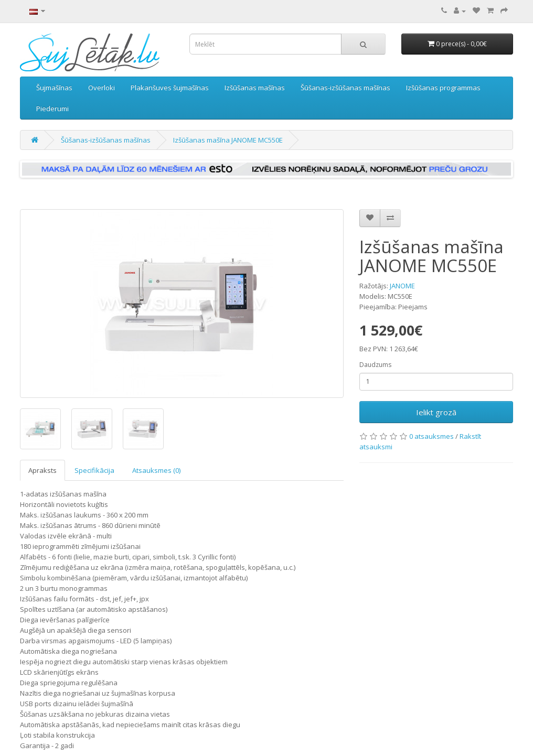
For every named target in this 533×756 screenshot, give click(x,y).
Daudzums (375, 365)
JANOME (402, 286)
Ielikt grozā (436, 412)
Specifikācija (94, 470)
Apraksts (42, 470)
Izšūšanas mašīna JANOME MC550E (228, 140)
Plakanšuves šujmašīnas (170, 88)
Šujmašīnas (54, 88)
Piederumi (52, 109)
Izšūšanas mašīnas (255, 88)
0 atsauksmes (431, 436)
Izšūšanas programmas (443, 88)
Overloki (102, 88)
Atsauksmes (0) (156, 470)
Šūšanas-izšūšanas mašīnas (345, 88)
